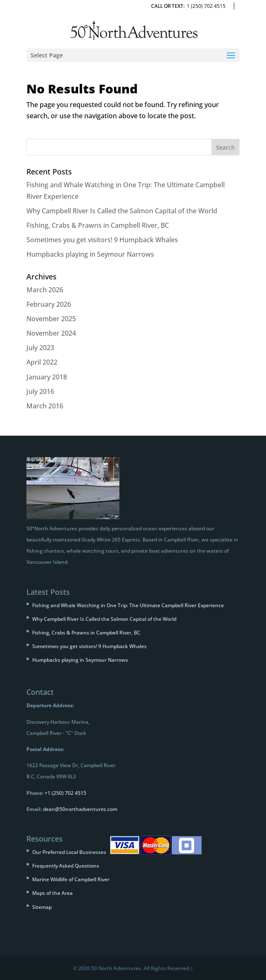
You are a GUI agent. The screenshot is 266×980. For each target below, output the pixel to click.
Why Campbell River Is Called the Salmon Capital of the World (122, 211)
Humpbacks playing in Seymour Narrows (90, 254)
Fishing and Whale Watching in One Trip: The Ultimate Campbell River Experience (128, 605)
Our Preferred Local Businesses (69, 852)
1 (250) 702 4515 (206, 6)
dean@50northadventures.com (80, 809)
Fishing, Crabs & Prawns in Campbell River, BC (98, 225)
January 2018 (47, 377)
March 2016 (45, 406)
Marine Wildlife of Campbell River (71, 879)
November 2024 (51, 333)
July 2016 (40, 391)
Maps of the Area (52, 893)
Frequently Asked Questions (66, 866)
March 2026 (45, 290)
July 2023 (40, 348)
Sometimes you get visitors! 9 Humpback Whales (102, 240)
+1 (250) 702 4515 (65, 793)
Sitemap (42, 907)
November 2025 (51, 319)
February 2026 (49, 304)
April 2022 (42, 362)
